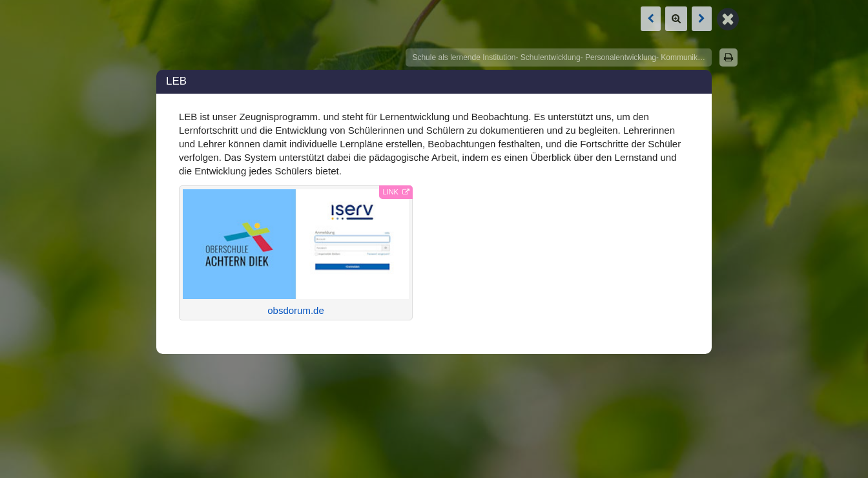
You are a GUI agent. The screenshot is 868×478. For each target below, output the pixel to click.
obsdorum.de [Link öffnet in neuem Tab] (296, 253)
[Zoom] (676, 19)
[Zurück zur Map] (728, 18)
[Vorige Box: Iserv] (651, 19)
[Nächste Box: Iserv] (702, 19)
